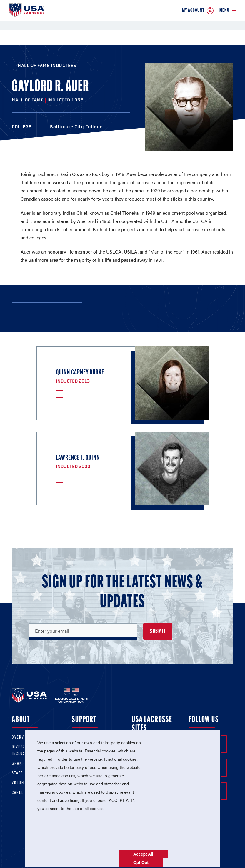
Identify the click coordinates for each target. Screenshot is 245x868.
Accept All (143, 854)
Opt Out (141, 862)
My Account (198, 11)
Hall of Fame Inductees (47, 65)
